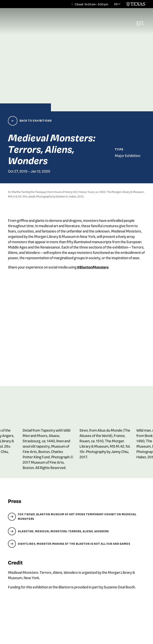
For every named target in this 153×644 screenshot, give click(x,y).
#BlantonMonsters (93, 267)
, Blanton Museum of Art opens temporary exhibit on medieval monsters (77, 516)
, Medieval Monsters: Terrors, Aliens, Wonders (63, 531)
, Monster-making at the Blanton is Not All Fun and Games (74, 544)
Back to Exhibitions (36, 121)
